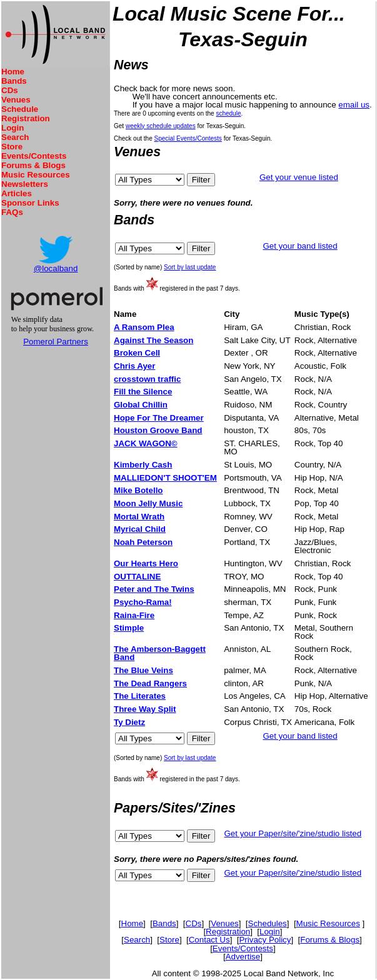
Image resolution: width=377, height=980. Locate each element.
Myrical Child (140, 529)
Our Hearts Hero (146, 563)
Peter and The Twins (154, 589)
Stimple (129, 628)
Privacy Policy (265, 940)
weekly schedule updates (161, 126)
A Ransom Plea (144, 327)
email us (354, 105)
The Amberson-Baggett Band (160, 653)
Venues (16, 100)
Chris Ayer (134, 366)
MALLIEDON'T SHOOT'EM (165, 478)
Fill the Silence (143, 392)
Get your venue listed (299, 177)
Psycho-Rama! (143, 602)
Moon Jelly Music (148, 503)
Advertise (243, 957)
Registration (26, 118)
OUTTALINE (137, 577)
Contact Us (209, 940)
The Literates (140, 696)
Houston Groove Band (158, 430)
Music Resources (36, 175)
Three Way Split (145, 709)
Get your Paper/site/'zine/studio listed (293, 833)
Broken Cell (137, 353)
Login (13, 128)
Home (13, 72)
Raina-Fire (134, 615)
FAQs (12, 212)
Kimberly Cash (143, 465)
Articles (17, 193)
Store (12, 147)
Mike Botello (138, 490)
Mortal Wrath (139, 517)
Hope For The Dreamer (159, 418)
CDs (10, 90)
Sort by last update (190, 267)
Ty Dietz (129, 722)
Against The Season (153, 340)
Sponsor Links (30, 203)
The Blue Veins (143, 670)
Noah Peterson (143, 542)
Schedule (20, 109)
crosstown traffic (147, 379)
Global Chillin (141, 405)
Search (15, 137)
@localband (56, 268)
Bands (14, 81)
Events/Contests (34, 156)
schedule (228, 113)
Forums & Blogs (33, 165)
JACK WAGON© (146, 443)
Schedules (268, 923)
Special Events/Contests (188, 138)
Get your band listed (300, 246)
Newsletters (25, 184)
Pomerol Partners (56, 342)
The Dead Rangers (150, 683)
